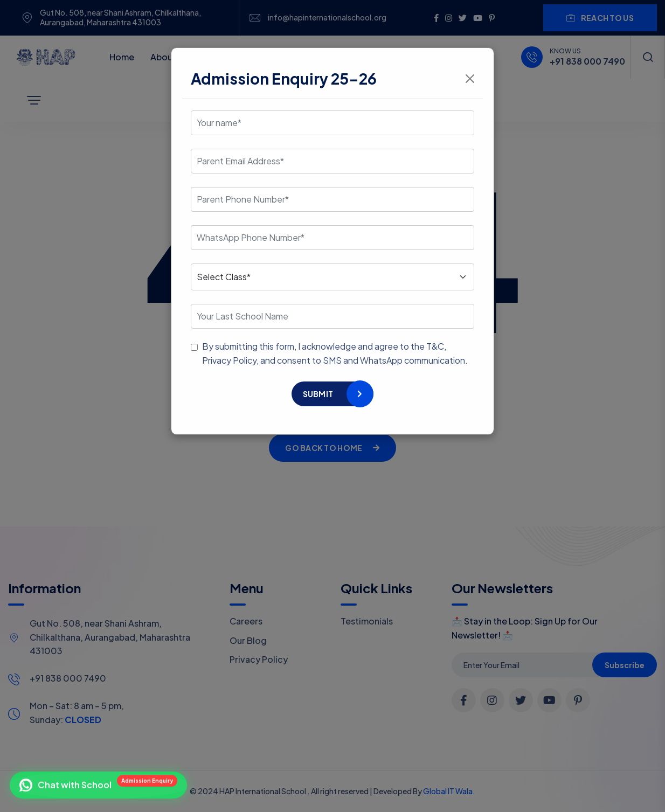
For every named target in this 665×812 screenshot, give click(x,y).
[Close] (470, 79)
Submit (318, 394)
